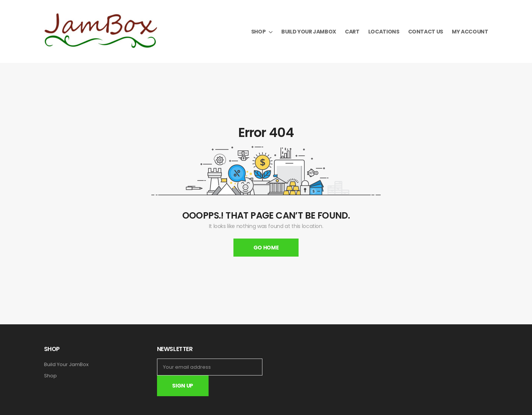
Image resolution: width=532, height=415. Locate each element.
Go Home (266, 248)
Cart (352, 32)
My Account (470, 32)
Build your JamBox (309, 32)
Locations (384, 32)
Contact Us (426, 32)
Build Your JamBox (66, 365)
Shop (258, 32)
